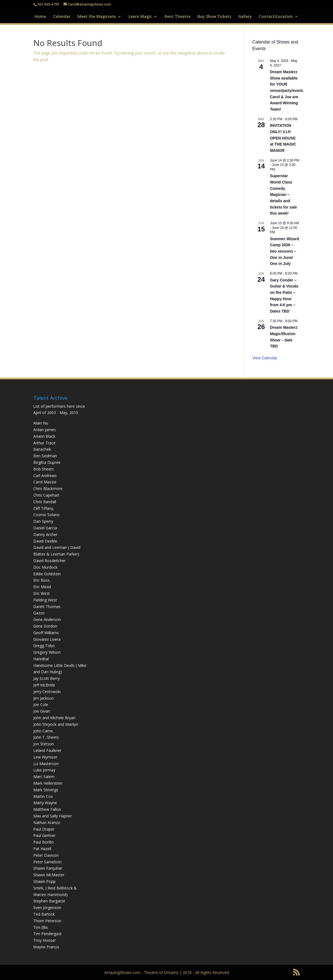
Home (40, 17)
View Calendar (265, 358)
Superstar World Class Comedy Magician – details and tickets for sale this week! (283, 195)
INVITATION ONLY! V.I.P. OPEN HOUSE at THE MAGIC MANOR (283, 138)
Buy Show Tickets (214, 17)
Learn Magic (140, 17)
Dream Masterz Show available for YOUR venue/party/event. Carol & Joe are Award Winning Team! (287, 91)
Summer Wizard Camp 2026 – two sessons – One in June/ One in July (285, 251)
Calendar (62, 17)
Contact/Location (276, 17)
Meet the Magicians (97, 17)
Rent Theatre (178, 17)
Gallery (245, 17)
